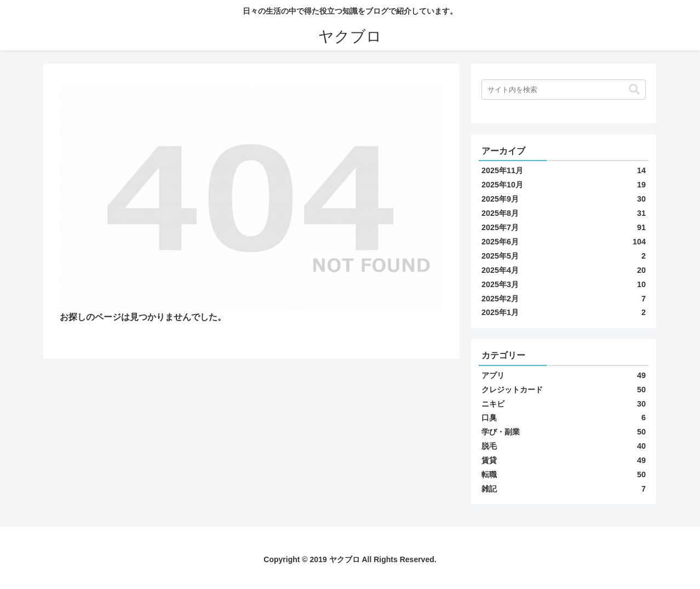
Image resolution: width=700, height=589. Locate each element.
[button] (634, 90)
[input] (564, 90)
